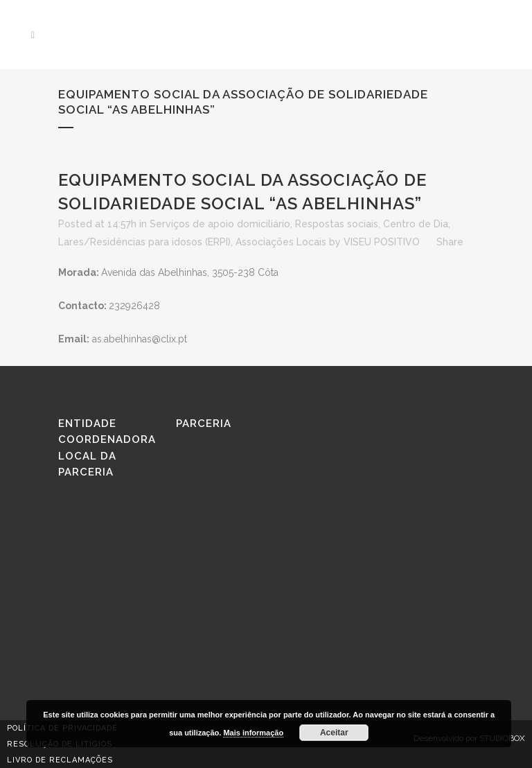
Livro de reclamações (60, 760)
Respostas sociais (337, 224)
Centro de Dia (416, 224)
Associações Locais (281, 242)
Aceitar (334, 733)
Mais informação (253, 733)
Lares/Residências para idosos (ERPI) (144, 242)
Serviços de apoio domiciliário (220, 224)
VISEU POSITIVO (382, 242)
